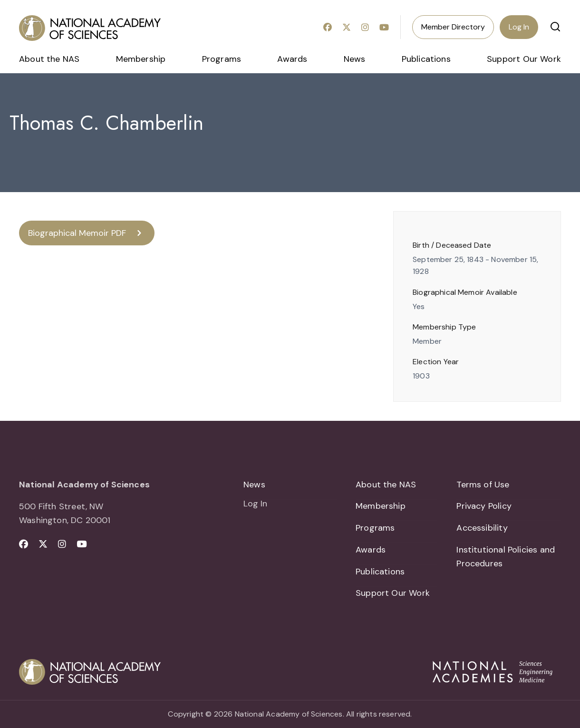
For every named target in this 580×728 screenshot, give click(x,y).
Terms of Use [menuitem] (483, 485)
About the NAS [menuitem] (49, 59)
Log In (519, 27)
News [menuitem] (355, 59)
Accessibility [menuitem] (482, 528)
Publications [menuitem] (426, 59)
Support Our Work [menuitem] (524, 59)
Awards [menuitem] (292, 59)
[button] (555, 27)
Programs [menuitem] (222, 59)
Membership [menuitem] (141, 59)
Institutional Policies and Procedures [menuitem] (506, 557)
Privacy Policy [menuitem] (484, 506)
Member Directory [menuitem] (453, 27)
